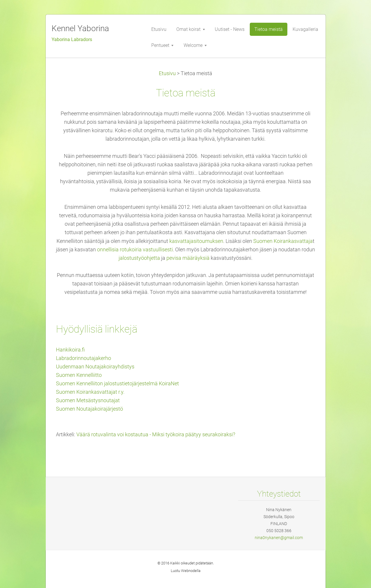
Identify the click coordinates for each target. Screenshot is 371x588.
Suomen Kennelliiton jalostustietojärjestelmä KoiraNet (117, 384)
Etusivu (167, 73)
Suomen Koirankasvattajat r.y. (90, 392)
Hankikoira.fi (70, 350)
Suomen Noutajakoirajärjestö (89, 409)
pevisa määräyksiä (187, 258)
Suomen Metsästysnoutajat (88, 400)
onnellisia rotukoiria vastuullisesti (135, 250)
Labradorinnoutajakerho (83, 358)
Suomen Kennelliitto (79, 375)
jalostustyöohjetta (139, 258)
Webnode (189, 571)
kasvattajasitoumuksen (196, 241)
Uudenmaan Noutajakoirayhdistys (95, 367)
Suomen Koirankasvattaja (283, 241)
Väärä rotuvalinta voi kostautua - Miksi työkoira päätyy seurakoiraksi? (156, 435)
